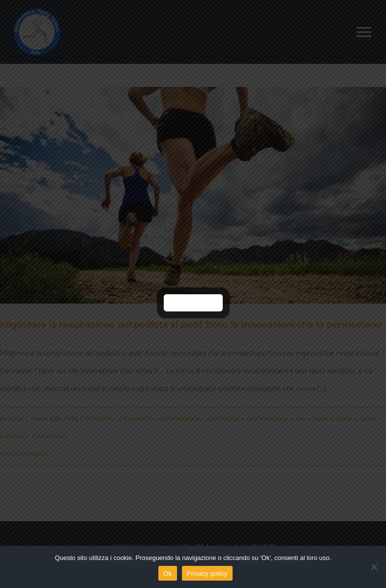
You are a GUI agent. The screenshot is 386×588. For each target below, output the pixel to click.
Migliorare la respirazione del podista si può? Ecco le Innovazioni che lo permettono (191, 325)
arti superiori (135, 418)
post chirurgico (225, 418)
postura (300, 418)
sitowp (15, 418)
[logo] (37, 11)
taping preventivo (335, 418)
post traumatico (267, 418)
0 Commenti (52, 436)
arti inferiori (100, 418)
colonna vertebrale (178, 418)
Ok (167, 574)
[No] (374, 567)
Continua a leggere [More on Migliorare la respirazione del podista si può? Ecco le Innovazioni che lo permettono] (24, 454)
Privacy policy (207, 574)
